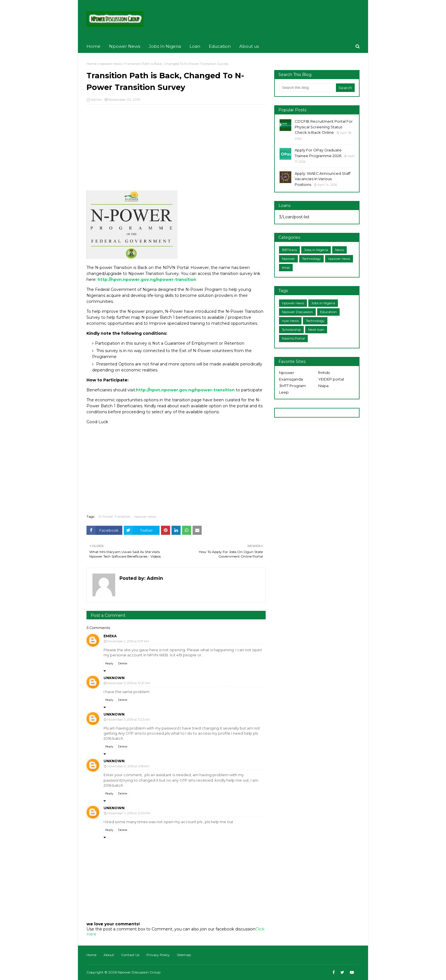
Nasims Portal (293, 338)
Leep (284, 392)
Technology (311, 259)
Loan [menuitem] (195, 46)
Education (328, 312)
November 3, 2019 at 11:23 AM (128, 720)
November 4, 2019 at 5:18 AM (128, 766)
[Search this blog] (307, 88)
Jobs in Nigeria (316, 250)
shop (286, 267)
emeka (110, 636)
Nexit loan (316, 329)
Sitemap (184, 955)
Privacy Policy (158, 955)
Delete (123, 663)
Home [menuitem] (93, 46)
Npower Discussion (297, 312)
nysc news (290, 321)
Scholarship (291, 329)
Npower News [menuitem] (125, 46)
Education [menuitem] (220, 46)
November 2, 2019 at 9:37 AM (128, 641)
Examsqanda (291, 379)
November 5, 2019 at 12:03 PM (129, 813)
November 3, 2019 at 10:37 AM (129, 683)
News (339, 250)
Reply (109, 663)
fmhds (324, 373)
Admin (96, 99)
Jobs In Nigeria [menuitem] (165, 46)
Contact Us (130, 955)
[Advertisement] (176, 150)
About (109, 955)
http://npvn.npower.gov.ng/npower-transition (147, 280)
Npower (288, 259)
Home (91, 64)
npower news (110, 64)
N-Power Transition (114, 516)
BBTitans (289, 250)
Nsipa (323, 386)
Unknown (114, 678)
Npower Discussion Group (139, 972)
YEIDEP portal (331, 379)
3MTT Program (292, 386)
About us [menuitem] (249, 46)
